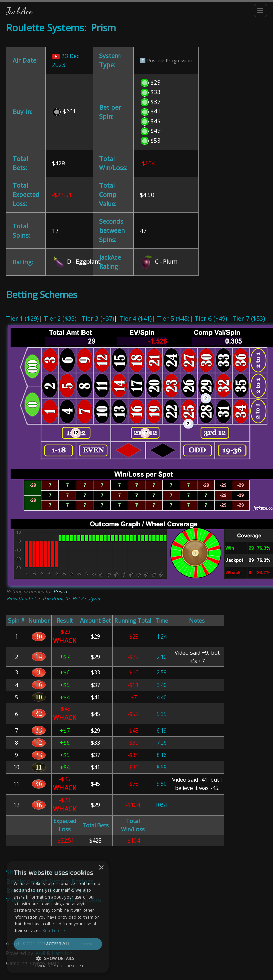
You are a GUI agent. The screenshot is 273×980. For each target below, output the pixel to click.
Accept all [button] (58, 944)
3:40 (162, 685)
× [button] (101, 868)
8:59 (162, 767)
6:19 (162, 731)
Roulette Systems (45, 27)
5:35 (162, 714)
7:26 (162, 743)
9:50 (162, 784)
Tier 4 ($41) (135, 318)
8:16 (162, 755)
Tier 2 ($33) (60, 318)
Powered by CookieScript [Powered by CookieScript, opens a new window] (58, 966)
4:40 (162, 697)
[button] (58, 958)
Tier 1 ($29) (22, 318)
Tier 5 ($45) (173, 318)
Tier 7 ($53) (249, 318)
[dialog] (58, 917)
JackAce (19, 11)
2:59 (162, 672)
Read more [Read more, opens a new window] (54, 931)
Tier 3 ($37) (98, 318)
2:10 (162, 657)
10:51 (161, 805)
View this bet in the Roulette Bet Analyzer (53, 599)
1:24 (162, 636)
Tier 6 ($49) (211, 318)
